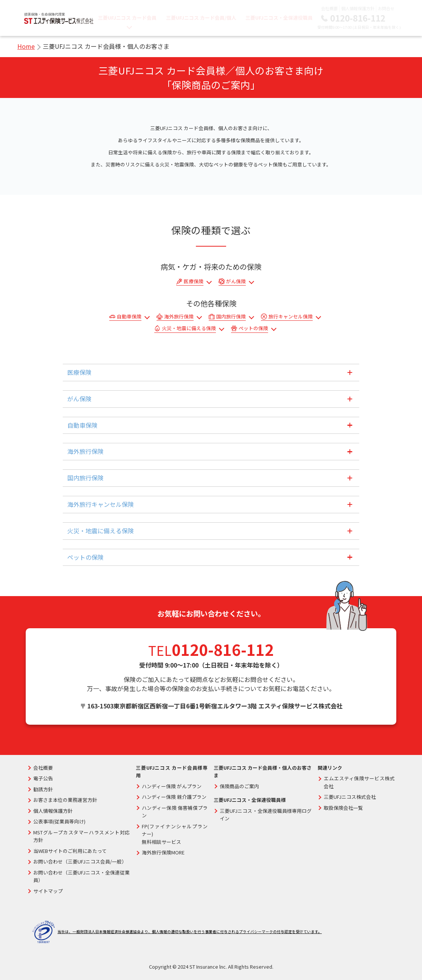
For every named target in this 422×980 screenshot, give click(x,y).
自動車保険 (129, 316)
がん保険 (236, 281)
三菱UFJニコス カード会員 (127, 18)
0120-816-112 (358, 18)
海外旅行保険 (179, 316)
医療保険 (194, 281)
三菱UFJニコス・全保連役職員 (279, 18)
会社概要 (329, 8)
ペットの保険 (253, 328)
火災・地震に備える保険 (189, 328)
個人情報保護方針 (358, 8)
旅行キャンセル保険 (291, 316)
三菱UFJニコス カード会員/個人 (201, 18)
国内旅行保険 (231, 316)
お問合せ (386, 8)
